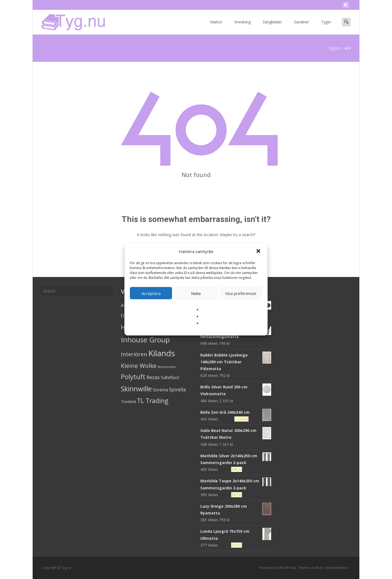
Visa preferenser (241, 293)
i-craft (315, 568)
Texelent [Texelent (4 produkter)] (128, 402)
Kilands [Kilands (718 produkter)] (162, 353)
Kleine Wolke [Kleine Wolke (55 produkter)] (139, 366)
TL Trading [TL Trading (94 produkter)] (153, 401)
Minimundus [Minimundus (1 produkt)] (167, 367)
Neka (196, 293)
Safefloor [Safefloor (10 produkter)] (170, 377)
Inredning (243, 27)
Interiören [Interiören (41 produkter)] (134, 354)
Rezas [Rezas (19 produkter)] (153, 377)
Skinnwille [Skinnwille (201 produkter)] (136, 389)
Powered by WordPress (278, 568)
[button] (259, 251)
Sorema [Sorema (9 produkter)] (160, 390)
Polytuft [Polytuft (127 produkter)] (133, 377)
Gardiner (301, 27)
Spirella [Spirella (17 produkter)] (177, 389)
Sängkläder (272, 27)
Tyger (326, 27)
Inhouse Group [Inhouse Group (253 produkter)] (145, 340)
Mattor (216, 27)
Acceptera (151, 293)
